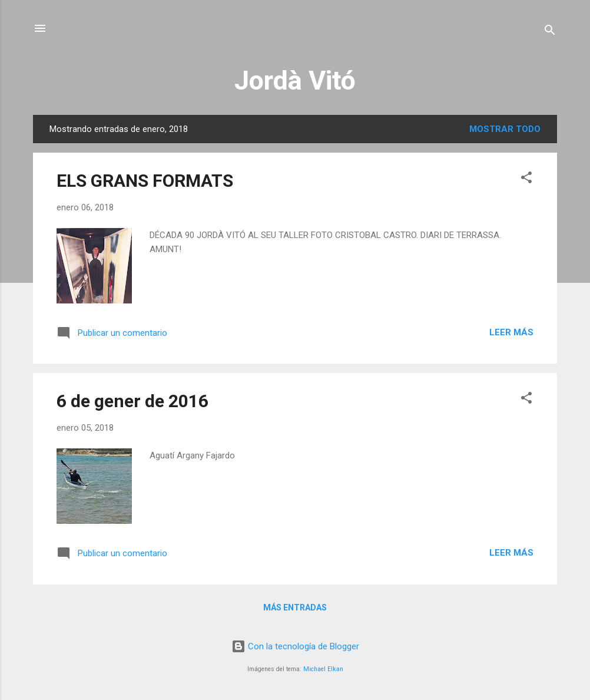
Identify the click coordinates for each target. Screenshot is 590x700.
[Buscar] (550, 32)
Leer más (511, 332)
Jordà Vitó (295, 80)
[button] (526, 179)
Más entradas (295, 607)
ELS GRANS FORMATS (145, 181)
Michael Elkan (323, 669)
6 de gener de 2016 (132, 401)
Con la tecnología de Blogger (295, 646)
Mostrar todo (505, 129)
